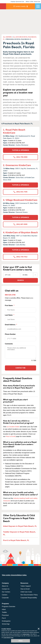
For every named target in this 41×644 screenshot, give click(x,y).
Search (20, 280)
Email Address (20, 328)
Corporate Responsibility (29, 598)
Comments (9, 344)
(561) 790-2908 (20, 157)
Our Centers (6, 592)
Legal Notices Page (8, 638)
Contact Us (6, 589)
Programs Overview (9, 607)
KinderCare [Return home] (3, 6)
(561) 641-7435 (20, 192)
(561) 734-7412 (20, 257)
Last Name (20, 318)
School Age (6, 624)
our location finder (13, 427)
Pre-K (4, 618)
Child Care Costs (26, 592)
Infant (4, 609)
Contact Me (20, 368)
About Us (5, 586)
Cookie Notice (26, 634)
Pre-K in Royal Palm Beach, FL (16, 540)
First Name (20, 309)
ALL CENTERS (7, 37)
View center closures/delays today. (14, 575)
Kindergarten (6, 621)
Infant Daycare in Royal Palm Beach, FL (20, 526)
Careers (5, 595)
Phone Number (20, 337)
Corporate (5, 598)
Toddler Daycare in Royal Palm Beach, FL (19, 533)
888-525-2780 (10, 295)
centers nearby (19, 6)
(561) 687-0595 (20, 224)
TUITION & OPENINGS (20, 150)
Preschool (5, 615)
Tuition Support (26, 586)
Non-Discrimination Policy (29, 595)
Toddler (4, 612)
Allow (21, 641)
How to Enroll (11, 436)
